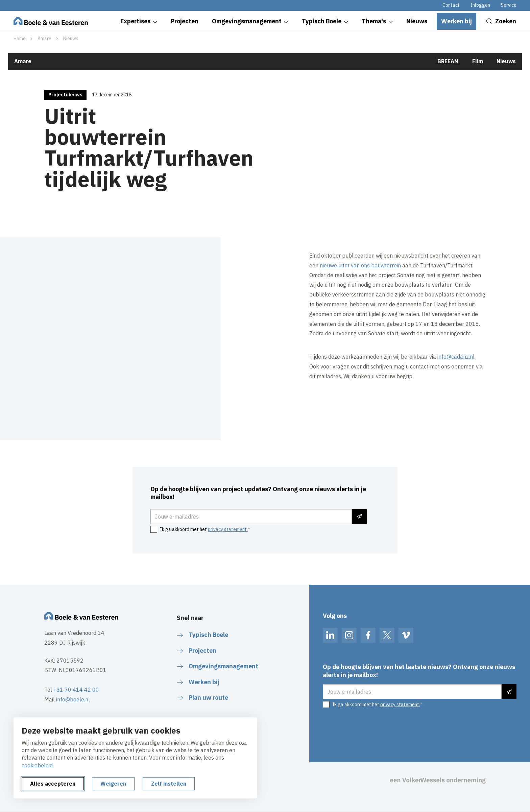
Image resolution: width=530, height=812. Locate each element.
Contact (451, 5)
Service (509, 5)
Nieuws (71, 39)
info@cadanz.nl (456, 357)
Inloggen (480, 5)
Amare (44, 39)
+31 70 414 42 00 (76, 690)
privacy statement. (228, 529)
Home (20, 39)
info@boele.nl (73, 699)
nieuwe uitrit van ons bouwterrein (360, 265)
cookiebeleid (37, 765)
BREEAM (448, 61)
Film (478, 61)
